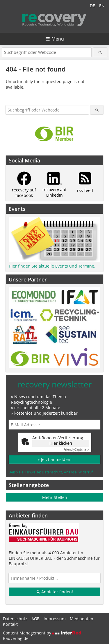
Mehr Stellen (55, 497)
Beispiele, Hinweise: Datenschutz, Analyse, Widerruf (51, 472)
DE (92, 6)
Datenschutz (15, 619)
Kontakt (10, 624)
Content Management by (42, 633)
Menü (58, 39)
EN (102, 6)
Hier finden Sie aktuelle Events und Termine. (52, 266)
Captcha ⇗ (76, 450)
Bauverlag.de (16, 638)
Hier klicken (61, 443)
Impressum (55, 619)
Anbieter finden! (54, 592)
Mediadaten (82, 619)
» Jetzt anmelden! (55, 459)
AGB (35, 619)
